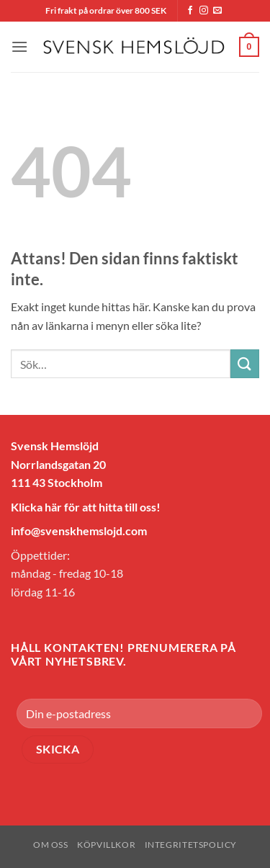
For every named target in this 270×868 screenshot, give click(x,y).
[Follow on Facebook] (190, 11)
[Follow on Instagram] (204, 11)
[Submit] (245, 363)
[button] (19, 46)
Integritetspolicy (191, 845)
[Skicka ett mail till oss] (217, 11)
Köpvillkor (106, 845)
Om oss (51, 845)
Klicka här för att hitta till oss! (86, 507)
